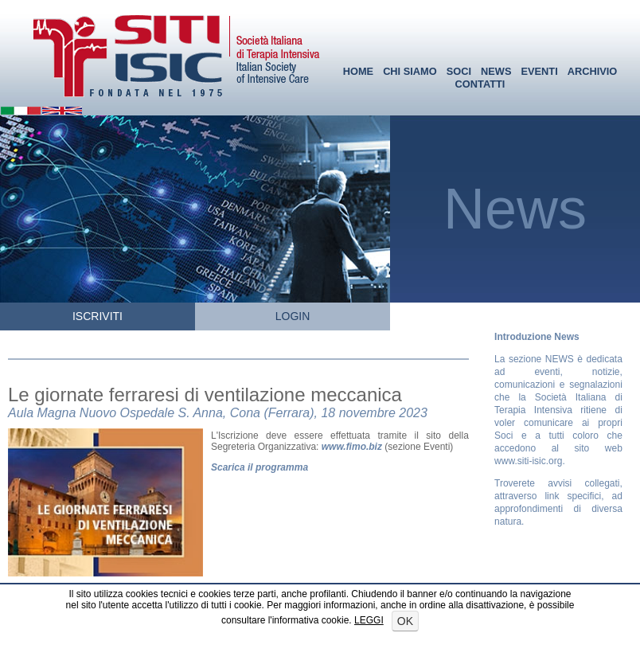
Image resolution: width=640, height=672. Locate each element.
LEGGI (369, 620)
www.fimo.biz (352, 447)
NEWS (496, 71)
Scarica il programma (260, 467)
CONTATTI (480, 84)
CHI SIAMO (410, 71)
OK (405, 621)
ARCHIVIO (593, 71)
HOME (358, 71)
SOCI (459, 71)
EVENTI (539, 71)
